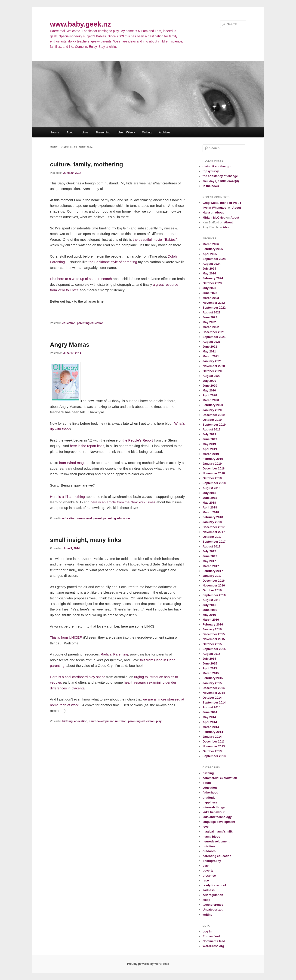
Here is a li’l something (67, 497)
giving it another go (217, 166)
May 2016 (209, 615)
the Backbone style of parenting (113, 262)
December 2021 (214, 332)
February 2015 (213, 678)
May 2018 (209, 503)
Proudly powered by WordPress (148, 964)
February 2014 (213, 732)
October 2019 (212, 420)
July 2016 (209, 605)
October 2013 (212, 751)
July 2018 (209, 493)
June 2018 (210, 498)
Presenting (103, 132)
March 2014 (211, 727)
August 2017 (211, 546)
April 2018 (210, 507)
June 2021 (210, 347)
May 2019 (209, 444)
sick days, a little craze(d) (221, 181)
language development (219, 822)
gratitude (209, 798)
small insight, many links (86, 540)
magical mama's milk (218, 831)
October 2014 (212, 698)
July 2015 (209, 659)
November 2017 (214, 532)
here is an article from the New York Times (123, 502)
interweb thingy (214, 807)
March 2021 (211, 356)
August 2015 (211, 654)
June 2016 (210, 610)
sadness (209, 890)
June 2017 (210, 556)
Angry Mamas (70, 345)
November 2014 (214, 693)
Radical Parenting (114, 654)
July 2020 (209, 381)
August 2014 (211, 707)
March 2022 (211, 327)
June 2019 (210, 439)
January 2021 (212, 361)
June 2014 (210, 712)
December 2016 (214, 581)
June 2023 (210, 293)
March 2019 (211, 454)
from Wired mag (71, 463)
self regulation (213, 895)
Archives (165, 132)
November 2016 (214, 585)
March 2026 (211, 244)
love (206, 827)
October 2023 (212, 283)
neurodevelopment (89, 518)
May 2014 (209, 717)
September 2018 (214, 483)
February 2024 (213, 278)
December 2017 (214, 527)
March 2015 (211, 673)
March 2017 (211, 566)
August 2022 (211, 312)
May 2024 (209, 273)
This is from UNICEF (66, 637)
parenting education (90, 323)
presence (209, 876)
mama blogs (211, 837)
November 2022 (214, 303)
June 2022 (210, 317)
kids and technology (217, 817)
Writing (147, 132)
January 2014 (212, 737)
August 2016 (211, 600)
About (70, 132)
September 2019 (214, 425)
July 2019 (209, 434)
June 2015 (210, 663)
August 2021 (211, 342)
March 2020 (211, 400)
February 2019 (213, 459)
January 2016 (212, 629)
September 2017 (214, 542)
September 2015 (214, 649)
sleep (206, 900)
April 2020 (210, 395)
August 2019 (211, 429)
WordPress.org (213, 946)
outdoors (209, 851)
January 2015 (212, 683)
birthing (67, 721)
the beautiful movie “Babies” (155, 239)
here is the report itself (87, 446)
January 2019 (212, 464)
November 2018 (214, 473)
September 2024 (214, 259)
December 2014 (214, 688)
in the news (211, 186)
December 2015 (214, 634)
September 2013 (214, 756)
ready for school (214, 885)
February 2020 (213, 405)
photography (212, 861)
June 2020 (210, 386)
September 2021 (214, 337)
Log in (207, 931)
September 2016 (214, 595)
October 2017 (212, 537)
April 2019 (210, 449)
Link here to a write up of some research (81, 279)
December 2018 (214, 468)
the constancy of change (220, 176)
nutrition (121, 721)
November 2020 (214, 366)
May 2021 (209, 351)
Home (55, 132)
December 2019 (214, 415)
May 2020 (209, 390)
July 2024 (209, 269)
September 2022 (214, 308)
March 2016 (211, 620)
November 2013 (214, 746)
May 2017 (209, 561)
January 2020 (212, 410)
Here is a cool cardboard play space (78, 677)
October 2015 (212, 644)
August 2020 (211, 376)
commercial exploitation (220, 778)
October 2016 (212, 590)
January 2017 (212, 576)
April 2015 (210, 668)
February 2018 (213, 517)
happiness (210, 802)
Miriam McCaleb (214, 218)
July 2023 (209, 288)
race (206, 880)
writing (208, 915)
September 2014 (214, 702)
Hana (206, 212)
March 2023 (211, 298)
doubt (207, 783)
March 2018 (211, 512)
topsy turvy (211, 171)
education (69, 323)
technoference (213, 905)
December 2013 (214, 741)
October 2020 (212, 371)
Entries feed (211, 936)
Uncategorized (213, 909)
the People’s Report (137, 440)
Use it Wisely (126, 132)
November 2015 (214, 639)
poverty (208, 870)
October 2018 (212, 478)
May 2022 (209, 322)
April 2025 (210, 254)
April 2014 (210, 722)
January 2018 (212, 522)
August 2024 (211, 264)
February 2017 (213, 571)
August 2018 (211, 488)
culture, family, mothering (86, 164)
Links (85, 132)
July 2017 (209, 551)
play (159, 721)
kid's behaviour (214, 812)
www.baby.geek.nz (80, 24)
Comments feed (214, 941)
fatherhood (210, 792)
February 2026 (213, 249)
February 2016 (213, 624)
